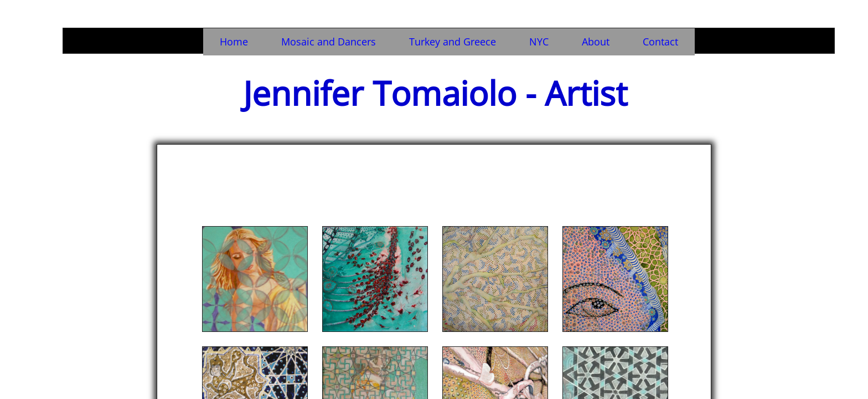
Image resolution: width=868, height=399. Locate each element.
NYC (539, 42)
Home (234, 42)
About (596, 42)
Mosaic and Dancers (329, 42)
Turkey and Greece (453, 42)
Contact (660, 42)
